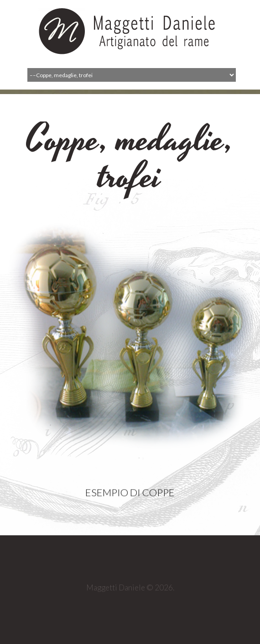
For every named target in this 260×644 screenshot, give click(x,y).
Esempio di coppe (130, 498)
